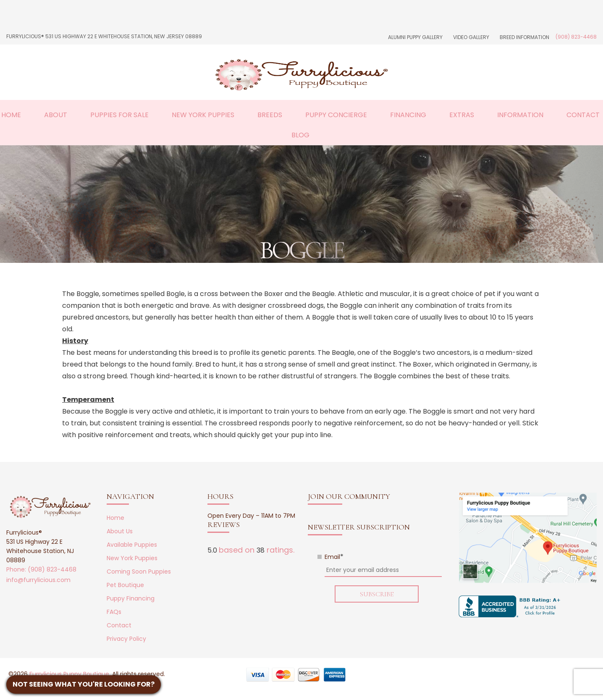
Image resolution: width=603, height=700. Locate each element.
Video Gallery (471, 37)
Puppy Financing (131, 598)
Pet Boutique (125, 585)
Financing (408, 115)
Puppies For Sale (119, 115)
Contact (583, 115)
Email (334, 557)
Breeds (270, 115)
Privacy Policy (126, 639)
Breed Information (524, 37)
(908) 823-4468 (576, 37)
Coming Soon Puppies (139, 572)
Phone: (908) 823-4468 (41, 569)
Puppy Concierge (336, 115)
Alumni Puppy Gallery (415, 37)
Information (520, 115)
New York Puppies (203, 115)
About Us (120, 531)
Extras (462, 115)
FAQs (114, 612)
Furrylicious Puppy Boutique (69, 674)
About (56, 115)
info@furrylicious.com (38, 580)
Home (11, 115)
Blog (300, 135)
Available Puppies (132, 545)
